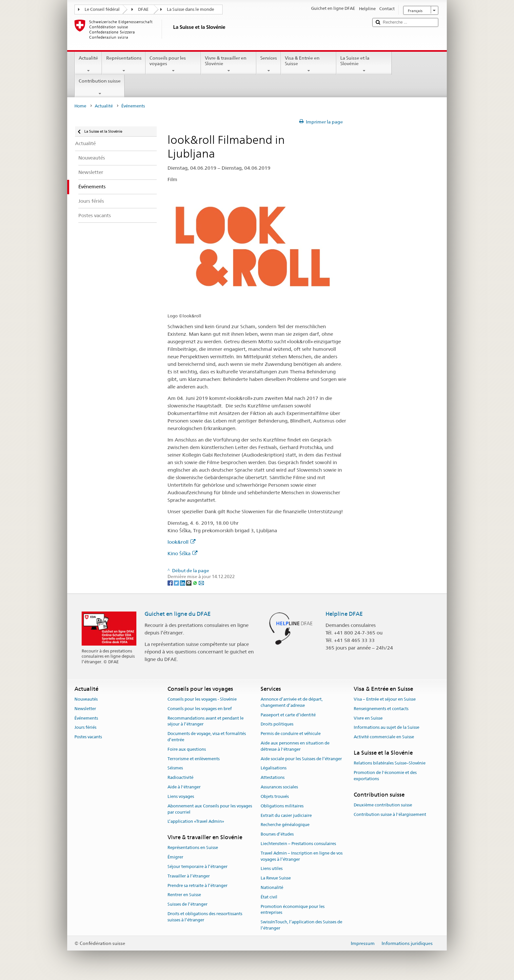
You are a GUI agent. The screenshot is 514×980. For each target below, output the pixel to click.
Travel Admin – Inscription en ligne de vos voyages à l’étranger (302, 856)
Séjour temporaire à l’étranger (198, 867)
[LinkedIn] (183, 583)
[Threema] (189, 583)
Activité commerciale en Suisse (384, 737)
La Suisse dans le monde (190, 9)
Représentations (124, 64)
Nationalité (272, 887)
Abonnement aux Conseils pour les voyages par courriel (210, 809)
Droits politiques (277, 724)
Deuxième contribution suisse (383, 805)
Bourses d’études (277, 834)
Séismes (175, 768)
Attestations (273, 778)
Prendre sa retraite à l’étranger (198, 886)
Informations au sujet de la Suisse (386, 728)
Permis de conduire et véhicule (291, 734)
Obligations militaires (282, 806)
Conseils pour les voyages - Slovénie (202, 699)
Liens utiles (272, 869)
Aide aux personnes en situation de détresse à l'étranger (295, 746)
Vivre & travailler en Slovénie (229, 64)
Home (80, 106)
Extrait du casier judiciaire (286, 815)
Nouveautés (86, 699)
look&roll (181, 542)
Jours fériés (85, 728)
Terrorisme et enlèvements (194, 759)
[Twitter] (177, 583)
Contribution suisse (100, 87)
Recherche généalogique (285, 825)
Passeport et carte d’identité (288, 715)
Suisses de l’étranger (188, 905)
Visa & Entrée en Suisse (309, 64)
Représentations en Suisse (193, 848)
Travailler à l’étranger (189, 876)
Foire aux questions (187, 749)
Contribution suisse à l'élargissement (390, 814)
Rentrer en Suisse (184, 895)
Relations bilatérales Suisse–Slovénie (390, 763)
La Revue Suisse (276, 878)
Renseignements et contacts (381, 709)
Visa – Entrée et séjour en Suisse (385, 699)
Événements (86, 718)
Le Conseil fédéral (102, 9)
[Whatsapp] (196, 583)
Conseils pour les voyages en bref (200, 709)
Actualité (88, 64)
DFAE (143, 9)
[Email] (201, 583)
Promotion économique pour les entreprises (293, 910)
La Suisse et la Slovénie (364, 64)
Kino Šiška (182, 553)
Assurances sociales (279, 787)
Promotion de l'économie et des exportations (385, 776)
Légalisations (274, 768)
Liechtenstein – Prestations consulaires (298, 844)
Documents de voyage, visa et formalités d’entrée (207, 737)
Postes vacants (88, 737)
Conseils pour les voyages (173, 64)
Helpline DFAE (344, 614)
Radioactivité (180, 778)
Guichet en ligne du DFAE (178, 614)
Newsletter (85, 709)
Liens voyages (181, 796)
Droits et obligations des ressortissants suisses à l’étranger (205, 917)
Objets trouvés (275, 796)
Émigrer (175, 857)
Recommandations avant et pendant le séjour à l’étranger (206, 721)
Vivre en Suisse (368, 718)
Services (269, 64)
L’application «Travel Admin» (196, 822)
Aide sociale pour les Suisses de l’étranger (301, 759)
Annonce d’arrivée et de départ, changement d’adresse (292, 702)
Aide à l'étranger (184, 787)
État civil (269, 897)
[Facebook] (171, 583)
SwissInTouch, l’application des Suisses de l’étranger (301, 925)
